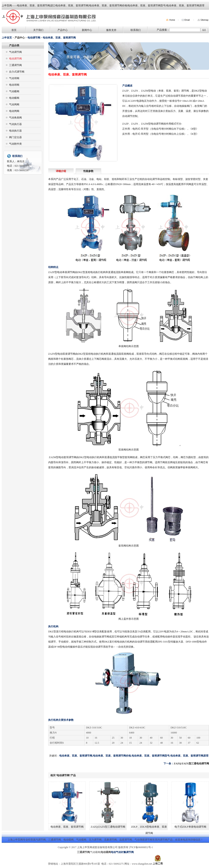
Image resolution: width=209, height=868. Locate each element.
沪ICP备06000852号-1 (141, 847)
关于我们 (38, 30)
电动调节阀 (15, 59)
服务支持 (111, 30)
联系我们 (136, 30)
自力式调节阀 (17, 72)
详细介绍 (61, 171)
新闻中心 (87, 30)
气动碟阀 (81, 840)
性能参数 (88, 171)
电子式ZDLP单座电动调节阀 (190, 827)
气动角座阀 (15, 118)
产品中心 (63, 30)
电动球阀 (14, 85)
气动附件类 (15, 144)
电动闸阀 (14, 111)
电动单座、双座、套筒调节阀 (67, 827)
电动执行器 (15, 131)
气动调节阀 (15, 52)
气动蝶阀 (14, 91)
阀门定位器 (15, 137)
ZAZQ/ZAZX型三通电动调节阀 (191, 764)
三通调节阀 (15, 65)
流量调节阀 (110, 840)
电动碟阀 (69, 840)
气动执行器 (15, 124)
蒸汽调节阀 (39, 840)
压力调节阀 (95, 840)
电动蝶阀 (14, 98)
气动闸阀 (14, 104)
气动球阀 (14, 78)
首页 (14, 30)
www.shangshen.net (142, 864)
